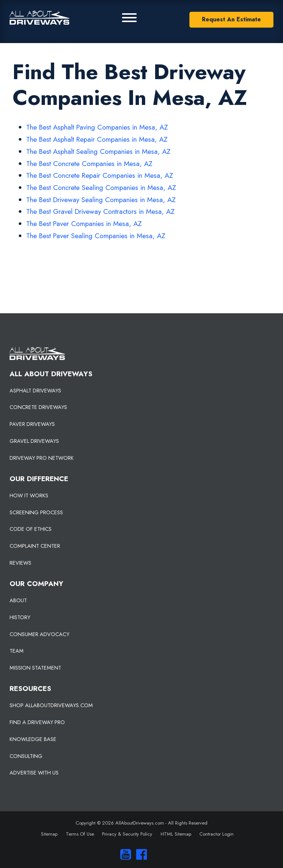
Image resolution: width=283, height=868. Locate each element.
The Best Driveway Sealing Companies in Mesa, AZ (101, 200)
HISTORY (20, 617)
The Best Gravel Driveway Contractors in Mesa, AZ (100, 211)
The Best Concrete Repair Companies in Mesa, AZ (100, 175)
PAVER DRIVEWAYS (32, 424)
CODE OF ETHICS (31, 529)
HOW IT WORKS (29, 495)
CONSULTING (26, 756)
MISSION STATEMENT (35, 668)
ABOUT (18, 600)
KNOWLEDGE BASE (33, 739)
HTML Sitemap (176, 834)
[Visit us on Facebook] (140, 854)
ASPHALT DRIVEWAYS (35, 391)
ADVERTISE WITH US (34, 773)
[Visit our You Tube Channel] (124, 854)
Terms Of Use (80, 834)
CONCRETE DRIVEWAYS (38, 407)
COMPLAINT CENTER (35, 546)
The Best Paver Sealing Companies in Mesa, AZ (96, 236)
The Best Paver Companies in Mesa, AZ (84, 224)
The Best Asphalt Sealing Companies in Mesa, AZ (98, 151)
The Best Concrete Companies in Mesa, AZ (89, 164)
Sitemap (49, 834)
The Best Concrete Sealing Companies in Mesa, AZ (101, 188)
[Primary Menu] (129, 18)
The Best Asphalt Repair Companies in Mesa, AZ (97, 139)
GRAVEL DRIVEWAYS (34, 441)
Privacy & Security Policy (127, 834)
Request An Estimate (231, 19)
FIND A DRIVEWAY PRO (37, 722)
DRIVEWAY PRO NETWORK (42, 458)
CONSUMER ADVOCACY (39, 634)
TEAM (17, 651)
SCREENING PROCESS (36, 512)
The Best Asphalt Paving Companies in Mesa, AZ (97, 127)
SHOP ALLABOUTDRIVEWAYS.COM (51, 705)
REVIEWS (20, 563)
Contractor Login (216, 834)
